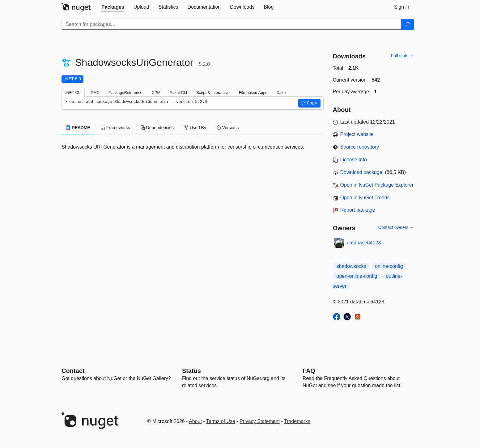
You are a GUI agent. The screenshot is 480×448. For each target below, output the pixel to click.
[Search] (407, 24)
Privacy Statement (260, 421)
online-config (389, 266)
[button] (309, 103)
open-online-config (357, 276)
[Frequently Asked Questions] (309, 371)
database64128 (364, 243)
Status (191, 371)
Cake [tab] (281, 93)
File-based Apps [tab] (253, 93)
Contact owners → (396, 227)
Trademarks (297, 421)
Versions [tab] (228, 128)
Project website (357, 134)
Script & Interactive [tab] (213, 93)
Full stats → (402, 56)
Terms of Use (221, 421)
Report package (358, 210)
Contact (73, 371)
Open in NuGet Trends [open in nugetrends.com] (365, 198)
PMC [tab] (95, 93)
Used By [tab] (195, 128)
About (195, 421)
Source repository (360, 147)
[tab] (113, 7)
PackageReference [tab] (126, 93)
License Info (354, 160)
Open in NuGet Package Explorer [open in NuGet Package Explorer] (377, 185)
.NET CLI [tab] (73, 93)
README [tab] (78, 128)
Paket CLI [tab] (178, 93)
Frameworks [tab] (115, 128)
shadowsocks (351, 266)
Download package (361, 172)
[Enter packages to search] (231, 24)
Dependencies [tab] (157, 128)
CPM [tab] (156, 93)
